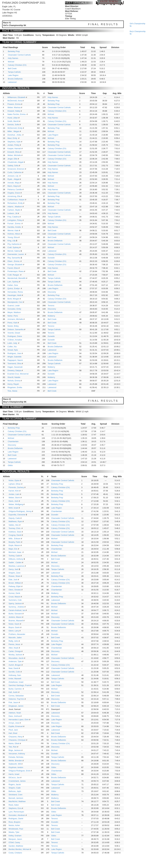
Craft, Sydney (13, 247)
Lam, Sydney (13, 282)
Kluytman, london (16, 767)
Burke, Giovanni (15, 614)
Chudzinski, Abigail (15, 162)
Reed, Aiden (14, 805)
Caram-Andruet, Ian (17, 610)
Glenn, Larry (14, 631)
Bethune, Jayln (15, 791)
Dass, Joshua (14, 716)
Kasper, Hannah (14, 148)
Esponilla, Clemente (17, 515)
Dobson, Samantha (16, 329)
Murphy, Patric (15, 542)
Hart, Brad (13, 733)
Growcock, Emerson (16, 169)
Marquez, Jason (15, 839)
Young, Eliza (13, 237)
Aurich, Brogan (15, 665)
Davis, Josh (13, 501)
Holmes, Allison (14, 234)
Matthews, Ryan (15, 521)
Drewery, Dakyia (14, 370)
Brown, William (15, 583)
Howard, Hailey (14, 111)
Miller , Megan (14, 131)
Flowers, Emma (14, 104)
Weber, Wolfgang (16, 504)
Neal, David (13, 668)
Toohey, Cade (14, 556)
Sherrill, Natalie (14, 377)
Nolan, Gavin (14, 624)
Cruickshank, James (17, 781)
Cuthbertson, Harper (16, 200)
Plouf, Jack (13, 730)
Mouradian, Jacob (16, 658)
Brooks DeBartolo (15, 79)
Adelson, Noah (15, 713)
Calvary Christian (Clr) (17, 65)
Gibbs (10, 465)
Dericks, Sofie (13, 125)
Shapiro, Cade (15, 788)
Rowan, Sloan (14, 576)
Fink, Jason (13, 702)
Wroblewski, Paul (16, 829)
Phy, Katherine (14, 244)
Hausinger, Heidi (14, 295)
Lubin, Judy (13, 343)
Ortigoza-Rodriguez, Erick (19, 771)
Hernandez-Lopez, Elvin (19, 720)
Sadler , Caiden (15, 562)
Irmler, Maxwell (15, 679)
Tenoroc (51, 306)
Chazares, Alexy (15, 737)
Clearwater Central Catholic (19, 55)
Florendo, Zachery (16, 487)
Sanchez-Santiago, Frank (19, 685)
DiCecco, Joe (14, 778)
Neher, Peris (13, 316)
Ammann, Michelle (15, 319)
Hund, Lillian (13, 118)
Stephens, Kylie (14, 142)
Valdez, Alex (14, 525)
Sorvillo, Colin (14, 672)
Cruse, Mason (14, 597)
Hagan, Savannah (15, 367)
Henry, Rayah (13, 384)
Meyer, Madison (14, 312)
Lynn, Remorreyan (16, 812)
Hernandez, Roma (15, 292)
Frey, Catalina (13, 217)
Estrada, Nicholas (16, 757)
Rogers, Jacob (15, 784)
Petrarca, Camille (15, 189)
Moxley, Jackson (15, 655)
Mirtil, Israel (13, 508)
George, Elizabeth (15, 265)
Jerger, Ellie (12, 159)
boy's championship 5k (138, 33)
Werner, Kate (13, 230)
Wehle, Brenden (15, 761)
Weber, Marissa (14, 107)
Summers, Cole (15, 600)
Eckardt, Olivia (14, 152)
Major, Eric (13, 549)
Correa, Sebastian (16, 696)
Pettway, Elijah (15, 586)
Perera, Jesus (15, 644)
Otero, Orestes (15, 590)
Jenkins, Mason (15, 617)
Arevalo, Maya (14, 183)
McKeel (11, 62)
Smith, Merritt (13, 121)
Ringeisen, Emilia (15, 387)
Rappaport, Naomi (15, 360)
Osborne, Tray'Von (16, 699)
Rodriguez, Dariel (16, 819)
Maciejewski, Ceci (15, 302)
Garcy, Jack (14, 569)
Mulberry (51, 316)
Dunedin (51, 258)
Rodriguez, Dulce (15, 336)
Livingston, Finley (15, 220)
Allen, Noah (13, 648)
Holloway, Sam (15, 675)
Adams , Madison (15, 207)
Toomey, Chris (15, 528)
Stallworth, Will (15, 764)
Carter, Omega (15, 651)
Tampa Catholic (14, 72)
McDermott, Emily (15, 128)
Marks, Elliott (14, 743)
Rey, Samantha (14, 258)
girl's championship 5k (137, 25)
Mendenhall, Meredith (17, 278)
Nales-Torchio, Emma (17, 114)
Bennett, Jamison (16, 798)
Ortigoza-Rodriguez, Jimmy (20, 511)
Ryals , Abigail (14, 179)
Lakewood (12, 82)
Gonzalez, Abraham (17, 815)
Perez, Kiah (12, 323)
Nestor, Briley (13, 326)
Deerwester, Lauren (16, 254)
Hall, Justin (13, 692)
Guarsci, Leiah (14, 306)
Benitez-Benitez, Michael (19, 849)
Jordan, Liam (14, 494)
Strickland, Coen (15, 795)
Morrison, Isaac (15, 552)
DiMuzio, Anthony (16, 559)
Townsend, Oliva (14, 364)
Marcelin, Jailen (15, 638)
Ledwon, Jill (12, 213)
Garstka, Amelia (14, 227)
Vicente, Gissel (14, 333)
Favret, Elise (13, 268)
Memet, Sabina (14, 251)
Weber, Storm (14, 498)
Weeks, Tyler (14, 832)
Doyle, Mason (14, 545)
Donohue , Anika (15, 135)
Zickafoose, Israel (16, 682)
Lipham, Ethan (15, 484)
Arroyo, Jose (14, 723)
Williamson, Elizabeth (17, 97)
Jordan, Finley (14, 145)
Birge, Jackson (15, 750)
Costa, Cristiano (15, 853)
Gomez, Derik (14, 593)
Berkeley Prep (14, 51)
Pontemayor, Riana (16, 271)
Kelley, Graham (15, 836)
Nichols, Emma (14, 381)
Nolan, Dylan (14, 480)
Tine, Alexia (12, 391)
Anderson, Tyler (15, 661)
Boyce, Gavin (14, 627)
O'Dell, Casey (14, 842)
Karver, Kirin (14, 491)
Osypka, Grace (14, 193)
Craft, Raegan (14, 275)
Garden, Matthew (16, 846)
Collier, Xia (12, 347)
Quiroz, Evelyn (14, 288)
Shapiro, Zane (15, 573)
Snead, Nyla (13, 350)
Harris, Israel (14, 774)
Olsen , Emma (14, 261)
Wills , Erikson (15, 539)
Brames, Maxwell (16, 621)
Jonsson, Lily (13, 176)
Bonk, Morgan (13, 299)
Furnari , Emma (14, 224)
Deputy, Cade (14, 518)
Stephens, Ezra (15, 808)
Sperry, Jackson (15, 603)
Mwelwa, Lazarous (16, 566)
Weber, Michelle (14, 155)
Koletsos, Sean (15, 532)
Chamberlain (13, 441)
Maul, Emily (13, 138)
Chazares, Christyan (17, 740)
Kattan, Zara (13, 285)
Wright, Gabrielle (15, 357)
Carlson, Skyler (14, 210)
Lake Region (13, 75)
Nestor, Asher (14, 825)
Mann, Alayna (13, 186)
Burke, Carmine (15, 689)
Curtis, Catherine (15, 172)
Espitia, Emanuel (16, 726)
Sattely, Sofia (13, 166)
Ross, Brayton (15, 822)
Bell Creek (12, 68)
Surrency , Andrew (16, 607)
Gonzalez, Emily (14, 309)
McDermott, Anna (15, 101)
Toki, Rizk (13, 747)
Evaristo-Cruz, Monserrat (18, 374)
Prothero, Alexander (17, 634)
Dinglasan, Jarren (16, 706)
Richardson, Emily (15, 203)
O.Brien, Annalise (15, 340)
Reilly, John (13, 641)
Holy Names (13, 58)
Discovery (52, 292)
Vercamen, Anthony (17, 754)
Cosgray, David (15, 535)
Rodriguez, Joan (14, 353)
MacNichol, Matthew (17, 801)
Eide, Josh (13, 580)
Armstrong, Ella (14, 196)
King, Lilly (12, 241)
